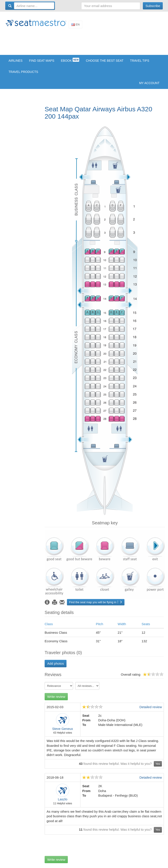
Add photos (56, 663)
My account (149, 83)
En (75, 24)
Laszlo (62, 799)
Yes (158, 764)
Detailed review (151, 707)
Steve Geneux (63, 729)
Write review (56, 697)
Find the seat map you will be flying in (96, 602)
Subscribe (153, 6)
